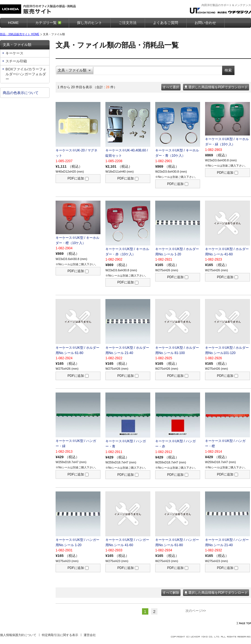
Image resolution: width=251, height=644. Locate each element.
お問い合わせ (205, 23)
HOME (13, 23)
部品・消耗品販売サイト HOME (20, 34)
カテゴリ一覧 (46, 23)
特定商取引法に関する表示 (60, 635)
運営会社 (90, 635)
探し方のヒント (90, 23)
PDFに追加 (78, 178)
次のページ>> (196, 611)
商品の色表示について (21, 93)
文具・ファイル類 (17, 45)
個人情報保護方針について (18, 635)
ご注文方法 (128, 23)
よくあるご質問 (166, 23)
